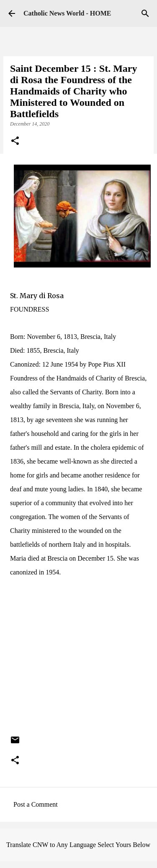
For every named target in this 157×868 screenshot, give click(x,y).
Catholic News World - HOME (67, 13)
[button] (15, 142)
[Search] (145, 13)
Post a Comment (36, 804)
